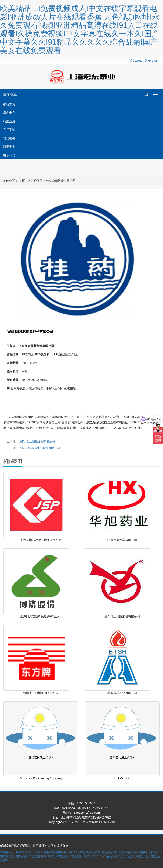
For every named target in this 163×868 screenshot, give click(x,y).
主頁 (22, 181)
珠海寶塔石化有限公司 (122, 693)
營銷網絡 (9, 138)
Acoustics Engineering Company (41, 778)
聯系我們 (9, 155)
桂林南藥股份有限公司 (61, 181)
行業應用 (9, 121)
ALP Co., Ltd (122, 778)
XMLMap (151, 61)
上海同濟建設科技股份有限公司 (39, 448)
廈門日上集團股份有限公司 (37, 441)
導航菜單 (10, 95)
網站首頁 (9, 104)
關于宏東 (9, 147)
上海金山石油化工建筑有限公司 (41, 540)
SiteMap (136, 61)
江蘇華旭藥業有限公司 (122, 540)
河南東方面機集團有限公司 (41, 693)
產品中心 (9, 113)
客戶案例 (9, 130)
